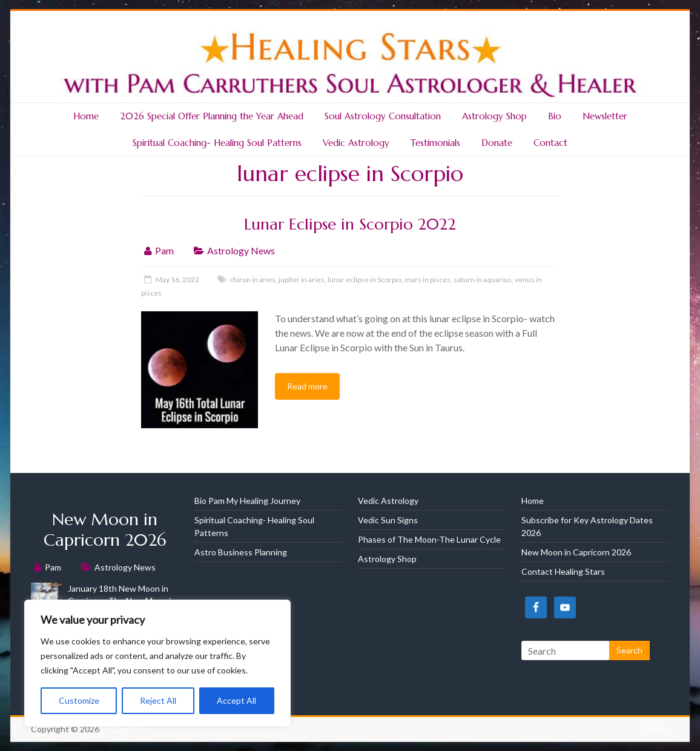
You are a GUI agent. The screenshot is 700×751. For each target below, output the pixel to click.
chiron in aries (253, 280)
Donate (497, 143)
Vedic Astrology (356, 143)
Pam (164, 250)
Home (86, 116)
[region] (157, 663)
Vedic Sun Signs (388, 520)
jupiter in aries (302, 280)
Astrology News (241, 250)
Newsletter (605, 116)
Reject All (158, 700)
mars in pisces (428, 280)
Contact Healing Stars (563, 571)
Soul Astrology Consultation (383, 116)
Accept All (236, 700)
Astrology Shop (494, 116)
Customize (79, 700)
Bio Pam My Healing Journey (247, 501)
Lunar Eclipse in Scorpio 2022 (350, 224)
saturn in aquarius (483, 280)
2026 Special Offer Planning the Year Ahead (212, 116)
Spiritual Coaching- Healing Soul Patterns (217, 143)
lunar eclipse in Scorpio (365, 280)
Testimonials (435, 143)
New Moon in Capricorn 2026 (105, 530)
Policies (655, 729)
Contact (550, 143)
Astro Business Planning (241, 552)
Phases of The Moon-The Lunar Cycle (429, 539)
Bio (555, 116)
